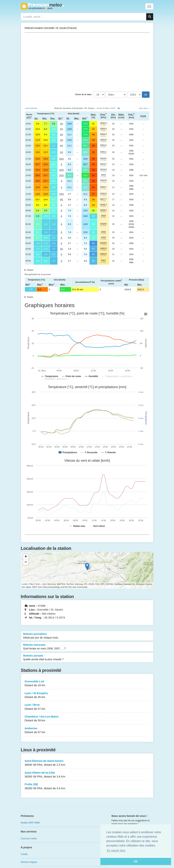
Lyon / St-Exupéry (87, 695)
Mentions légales (29, 862)
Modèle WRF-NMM (30, 823)
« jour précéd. (31, 108)
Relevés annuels (87, 658)
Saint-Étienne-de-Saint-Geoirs (87, 763)
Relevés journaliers (87, 636)
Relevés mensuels (87, 647)
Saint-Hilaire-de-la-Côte (87, 775)
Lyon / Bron (87, 707)
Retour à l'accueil (42, 6)
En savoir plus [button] (116, 850)
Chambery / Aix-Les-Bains (87, 719)
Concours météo (29, 839)
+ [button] (26, 557)
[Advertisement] (87, 62)
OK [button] (136, 861)
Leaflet (25, 584)
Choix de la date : (84, 94)
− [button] (26, 562)
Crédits (24, 854)
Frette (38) (87, 786)
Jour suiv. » (144, 108)
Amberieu (87, 730)
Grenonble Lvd (87, 684)
